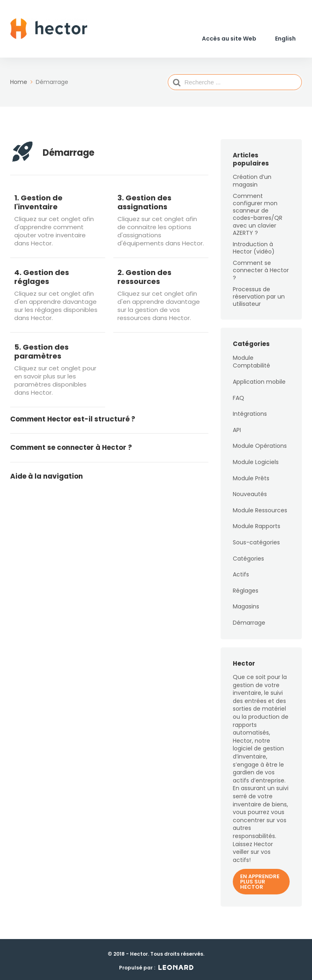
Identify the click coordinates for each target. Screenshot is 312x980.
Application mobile (259, 378)
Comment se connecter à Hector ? (261, 267)
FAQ (238, 395)
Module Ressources (260, 507)
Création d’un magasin (252, 178)
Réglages (246, 587)
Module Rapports (257, 523)
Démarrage (249, 619)
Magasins (246, 604)
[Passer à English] (285, 37)
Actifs (241, 572)
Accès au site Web (229, 37)
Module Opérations (260, 443)
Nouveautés (250, 491)
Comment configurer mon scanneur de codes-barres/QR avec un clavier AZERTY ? (258, 211)
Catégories (248, 555)
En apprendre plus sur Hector (260, 879)
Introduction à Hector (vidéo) (254, 245)
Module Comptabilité (251, 359)
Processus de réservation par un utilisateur (259, 293)
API (237, 427)
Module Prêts (251, 475)
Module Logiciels (256, 459)
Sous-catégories (256, 539)
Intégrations (250, 411)
